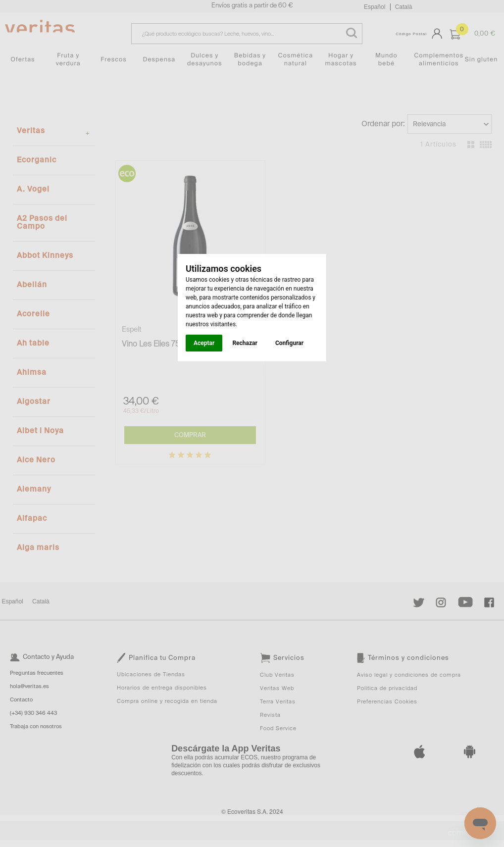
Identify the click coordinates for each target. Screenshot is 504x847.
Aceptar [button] (204, 343)
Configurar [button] (289, 343)
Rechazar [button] (245, 343)
